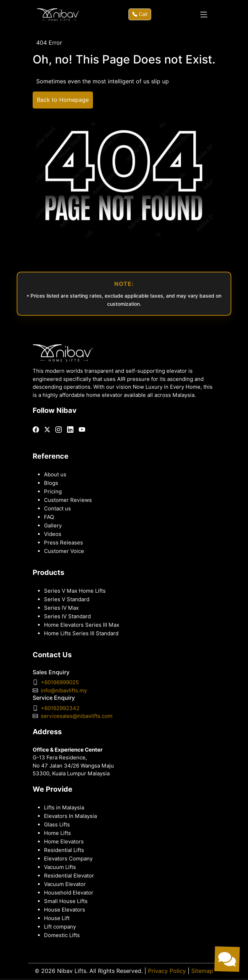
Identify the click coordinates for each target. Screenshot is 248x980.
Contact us (57, 509)
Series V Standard (67, 599)
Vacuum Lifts (60, 867)
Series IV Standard (67, 616)
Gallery (53, 526)
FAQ (49, 517)
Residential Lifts (64, 850)
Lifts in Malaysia (64, 808)
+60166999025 (60, 682)
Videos (53, 534)
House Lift (57, 918)
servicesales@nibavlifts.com (77, 716)
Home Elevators (64, 842)
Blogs (51, 483)
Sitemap (202, 971)
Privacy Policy (167, 971)
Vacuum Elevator (65, 884)
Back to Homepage (63, 100)
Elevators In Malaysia (70, 816)
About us (55, 475)
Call (140, 14)
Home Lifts (57, 833)
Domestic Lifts (62, 935)
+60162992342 (60, 708)
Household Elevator (69, 893)
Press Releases (64, 543)
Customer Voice (64, 551)
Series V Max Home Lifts (75, 591)
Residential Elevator (69, 876)
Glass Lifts (57, 825)
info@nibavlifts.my (64, 691)
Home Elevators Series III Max (82, 625)
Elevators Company (68, 859)
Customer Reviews (68, 500)
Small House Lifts (66, 901)
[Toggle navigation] (204, 15)
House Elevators (65, 910)
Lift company (60, 927)
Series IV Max (61, 608)
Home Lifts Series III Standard (81, 633)
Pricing (53, 492)
